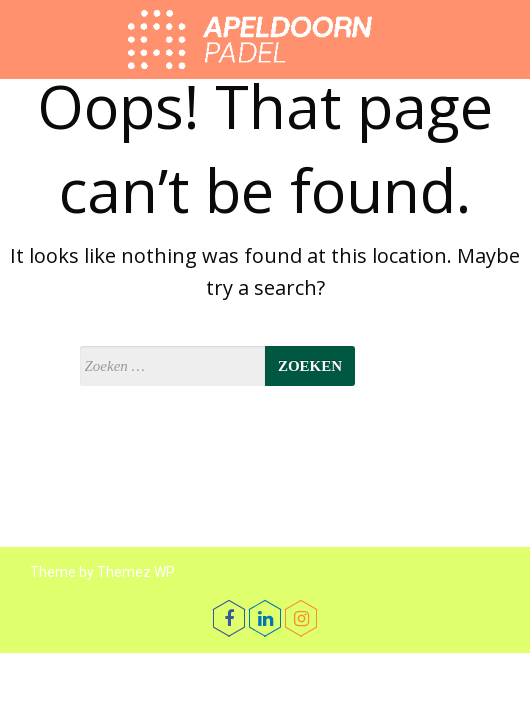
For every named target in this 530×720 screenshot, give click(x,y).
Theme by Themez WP (102, 572)
